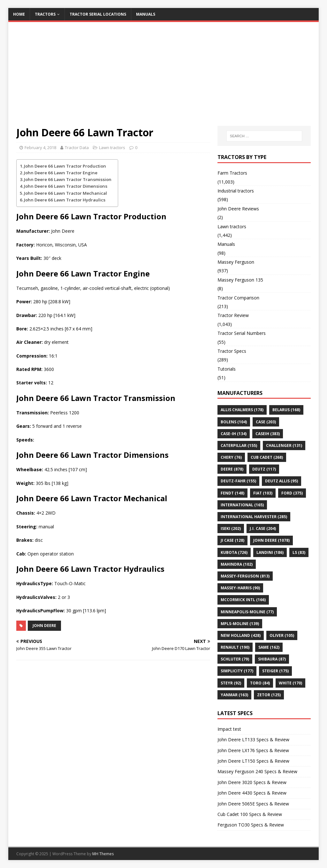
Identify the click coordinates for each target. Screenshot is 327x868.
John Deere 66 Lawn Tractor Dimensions (66, 186)
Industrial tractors (236, 191)
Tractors (45, 14)
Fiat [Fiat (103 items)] (263, 493)
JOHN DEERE (44, 626)
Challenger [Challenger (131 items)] (284, 445)
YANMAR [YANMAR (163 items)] (234, 695)
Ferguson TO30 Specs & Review (251, 825)
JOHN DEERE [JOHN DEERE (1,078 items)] (271, 540)
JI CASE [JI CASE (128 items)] (232, 540)
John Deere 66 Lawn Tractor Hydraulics (65, 200)
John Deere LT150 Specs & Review (253, 761)
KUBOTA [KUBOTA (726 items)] (234, 552)
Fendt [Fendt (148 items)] (232, 493)
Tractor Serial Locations (98, 14)
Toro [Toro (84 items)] (260, 683)
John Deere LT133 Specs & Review (253, 740)
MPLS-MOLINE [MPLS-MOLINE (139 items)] (240, 624)
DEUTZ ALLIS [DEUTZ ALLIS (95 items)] (281, 481)
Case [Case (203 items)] (266, 422)
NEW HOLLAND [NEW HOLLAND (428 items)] (241, 635)
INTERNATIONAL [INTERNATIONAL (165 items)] (242, 505)
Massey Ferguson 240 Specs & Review (257, 771)
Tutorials (227, 369)
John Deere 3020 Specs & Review (252, 782)
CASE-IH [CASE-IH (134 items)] (234, 434)
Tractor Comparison (238, 298)
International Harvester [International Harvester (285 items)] (254, 517)
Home (19, 14)
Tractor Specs (232, 351)
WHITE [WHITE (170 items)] (290, 683)
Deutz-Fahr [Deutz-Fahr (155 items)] (238, 481)
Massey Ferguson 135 (240, 280)
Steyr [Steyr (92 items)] (231, 683)
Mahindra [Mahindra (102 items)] (237, 564)
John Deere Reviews (238, 209)
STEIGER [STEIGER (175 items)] (275, 671)
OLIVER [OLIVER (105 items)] (282, 635)
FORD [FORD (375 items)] (292, 493)
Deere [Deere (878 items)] (232, 469)
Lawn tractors (112, 147)
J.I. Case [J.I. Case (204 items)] (263, 528)
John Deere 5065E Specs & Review (253, 804)
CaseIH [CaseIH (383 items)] (268, 434)
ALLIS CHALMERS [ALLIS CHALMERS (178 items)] (242, 410)
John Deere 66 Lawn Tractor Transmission (68, 179)
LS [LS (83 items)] (299, 552)
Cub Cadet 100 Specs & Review (250, 814)
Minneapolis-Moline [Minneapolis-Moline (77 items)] (247, 612)
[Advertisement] (164, 78)
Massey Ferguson (236, 262)
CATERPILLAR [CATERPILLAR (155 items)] (239, 445)
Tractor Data (77, 147)
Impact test (229, 729)
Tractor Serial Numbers (242, 333)
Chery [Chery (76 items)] (231, 457)
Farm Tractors (232, 173)
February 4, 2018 (40, 147)
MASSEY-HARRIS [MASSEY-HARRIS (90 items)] (240, 588)
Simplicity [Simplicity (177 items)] (237, 671)
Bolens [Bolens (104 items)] (234, 422)
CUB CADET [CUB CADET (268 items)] (267, 457)
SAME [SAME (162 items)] (269, 647)
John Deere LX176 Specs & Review (253, 750)
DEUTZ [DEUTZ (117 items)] (264, 469)
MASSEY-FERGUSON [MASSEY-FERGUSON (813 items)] (245, 576)
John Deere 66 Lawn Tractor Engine (61, 173)
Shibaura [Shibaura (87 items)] (272, 659)
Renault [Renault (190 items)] (235, 647)
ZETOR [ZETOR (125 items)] (269, 695)
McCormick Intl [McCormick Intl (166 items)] (243, 600)
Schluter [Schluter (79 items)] (235, 659)
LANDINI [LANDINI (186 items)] (270, 552)
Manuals (146, 14)
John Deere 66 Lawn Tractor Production (65, 166)
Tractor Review (233, 315)
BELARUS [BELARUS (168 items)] (286, 410)
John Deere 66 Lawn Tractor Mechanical (65, 193)
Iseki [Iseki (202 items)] (231, 528)
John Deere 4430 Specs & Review (252, 793)
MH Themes (103, 854)
